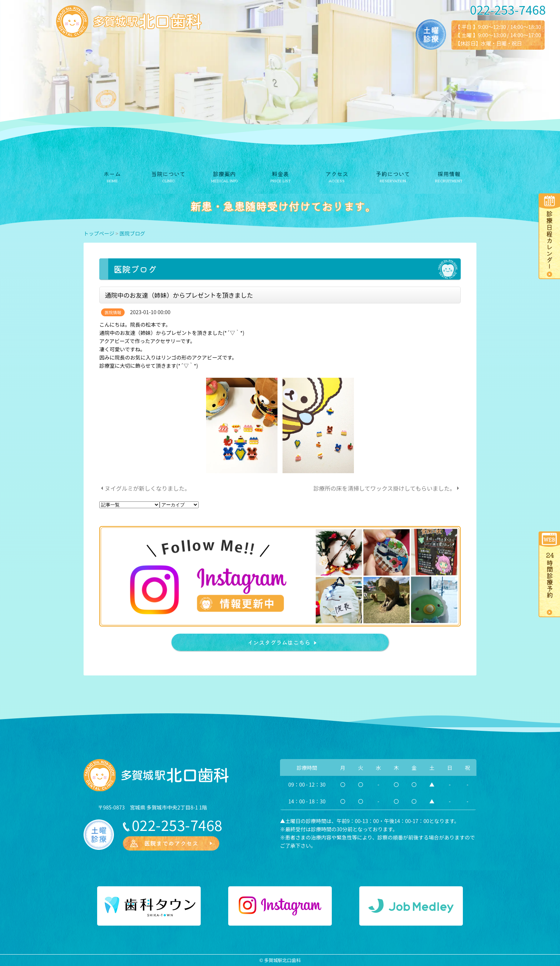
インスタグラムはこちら (279, 642)
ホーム (112, 174)
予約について (393, 174)
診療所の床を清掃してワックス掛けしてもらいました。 (384, 488)
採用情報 (449, 174)
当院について (168, 174)
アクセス (337, 174)
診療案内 (224, 174)
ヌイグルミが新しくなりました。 (147, 488)
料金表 (280, 174)
